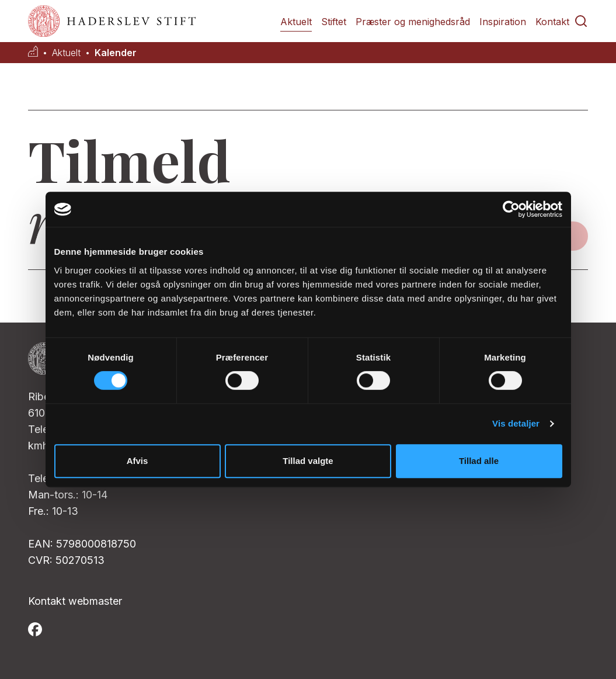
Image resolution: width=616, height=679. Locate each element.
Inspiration (503, 22)
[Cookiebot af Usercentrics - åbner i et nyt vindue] (511, 209)
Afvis (138, 461)
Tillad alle (479, 461)
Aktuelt (296, 22)
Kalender (116, 53)
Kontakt (552, 22)
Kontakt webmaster (75, 601)
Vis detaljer (516, 423)
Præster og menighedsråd (413, 22)
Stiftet (334, 22)
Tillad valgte (308, 461)
